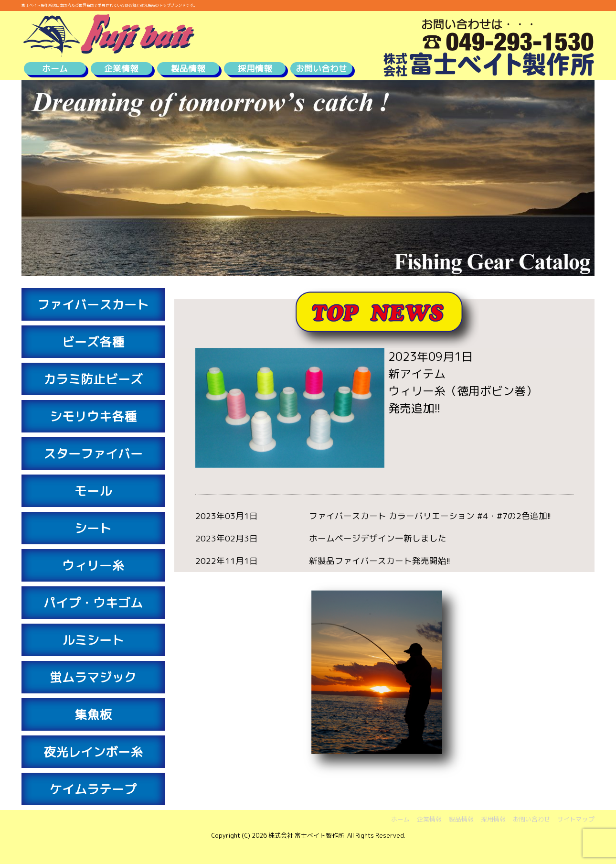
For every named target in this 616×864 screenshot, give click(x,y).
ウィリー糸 (93, 565)
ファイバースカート (93, 304)
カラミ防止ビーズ (93, 379)
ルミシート (93, 640)
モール (93, 491)
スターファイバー (93, 454)
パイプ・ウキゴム (93, 603)
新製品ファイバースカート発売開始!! (380, 561)
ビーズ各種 (93, 342)
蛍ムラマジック (93, 677)
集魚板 (93, 714)
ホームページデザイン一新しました (378, 538)
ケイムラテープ (93, 789)
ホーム (55, 69)
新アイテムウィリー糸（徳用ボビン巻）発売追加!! (463, 391)
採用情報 (255, 69)
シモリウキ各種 (93, 416)
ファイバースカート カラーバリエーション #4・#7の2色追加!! (430, 516)
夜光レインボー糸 (93, 752)
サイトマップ (576, 819)
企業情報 (121, 69)
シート (93, 528)
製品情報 (188, 69)
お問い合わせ (321, 69)
